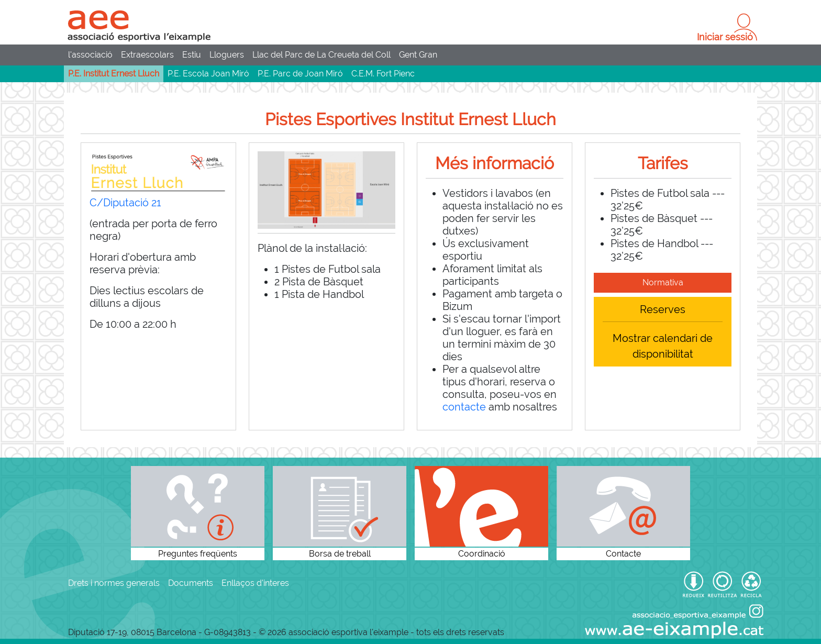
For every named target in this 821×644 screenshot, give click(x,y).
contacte (464, 407)
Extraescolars (147, 55)
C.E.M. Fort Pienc (383, 74)
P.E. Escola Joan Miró (208, 74)
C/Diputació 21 (125, 203)
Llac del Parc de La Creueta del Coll (321, 55)
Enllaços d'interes (255, 583)
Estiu (192, 55)
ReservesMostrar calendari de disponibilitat (663, 332)
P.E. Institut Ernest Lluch (114, 74)
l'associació (90, 55)
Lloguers (227, 55)
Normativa (663, 282)
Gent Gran (418, 55)
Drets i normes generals (114, 583)
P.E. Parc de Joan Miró (300, 74)
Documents (191, 583)
